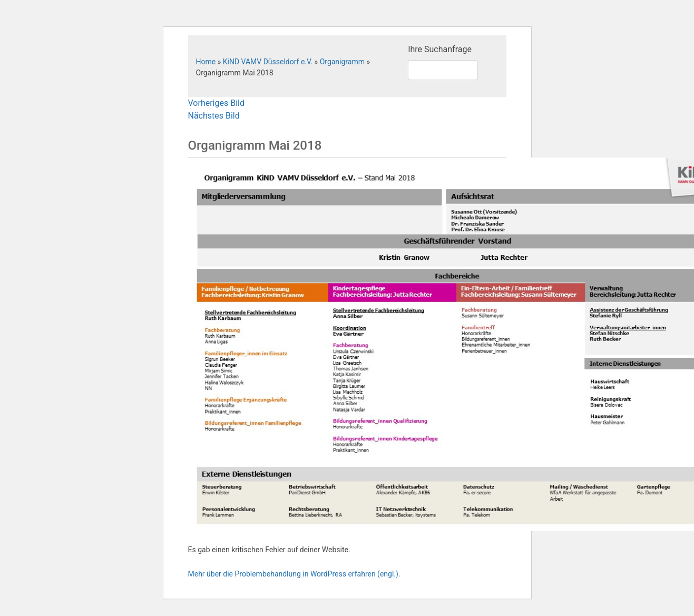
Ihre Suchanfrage (440, 49)
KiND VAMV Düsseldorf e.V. (268, 62)
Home (206, 62)
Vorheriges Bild (216, 103)
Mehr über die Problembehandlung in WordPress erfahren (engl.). (294, 574)
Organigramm (342, 62)
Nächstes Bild (214, 116)
